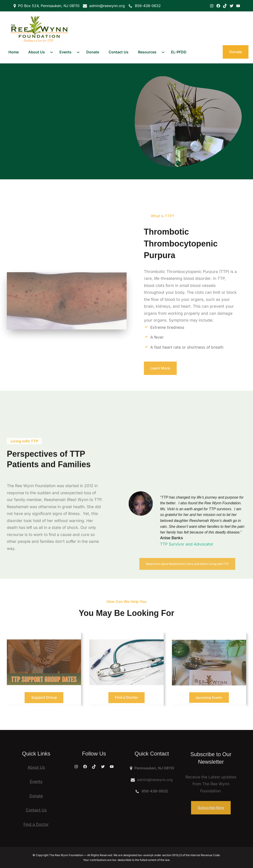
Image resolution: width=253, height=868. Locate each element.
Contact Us (36, 810)
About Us (36, 767)
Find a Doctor (36, 824)
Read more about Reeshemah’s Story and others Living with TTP (187, 576)
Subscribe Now (211, 815)
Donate (236, 52)
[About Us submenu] (51, 52)
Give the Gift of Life (67, 145)
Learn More (160, 375)
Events (36, 781)
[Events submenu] (78, 52)
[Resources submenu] (163, 52)
